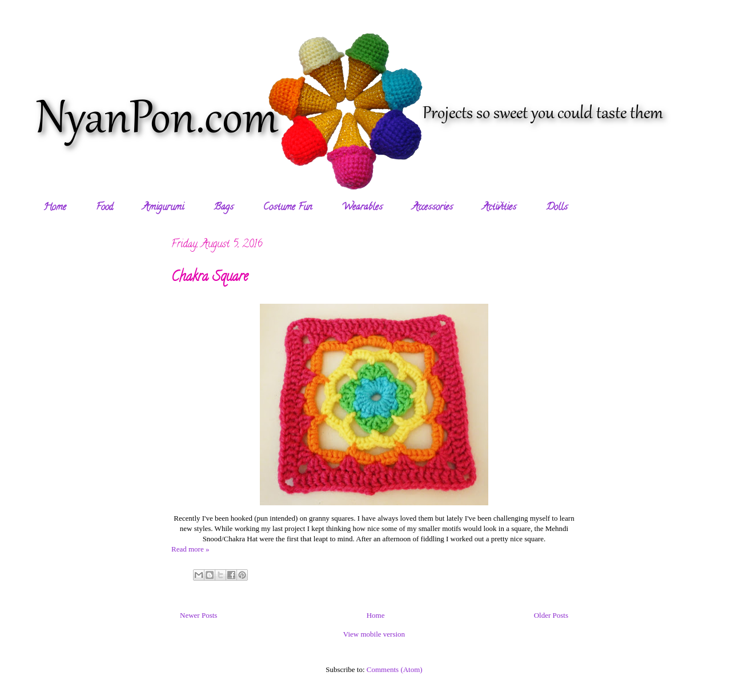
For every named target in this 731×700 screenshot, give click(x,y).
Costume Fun (288, 208)
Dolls (557, 208)
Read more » (190, 549)
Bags (224, 208)
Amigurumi (163, 208)
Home (55, 208)
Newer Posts (198, 615)
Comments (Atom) (395, 669)
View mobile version (374, 634)
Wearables (362, 208)
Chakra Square (210, 278)
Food (105, 208)
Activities (499, 208)
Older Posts (551, 615)
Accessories (433, 208)
